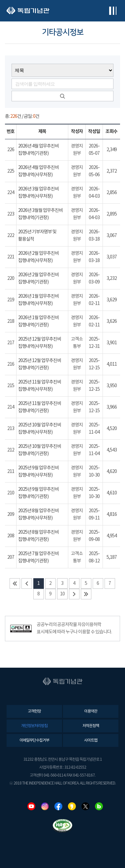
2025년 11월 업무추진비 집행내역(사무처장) (40, 386)
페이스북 (58, 806)
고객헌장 (34, 711)
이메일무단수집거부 (34, 740)
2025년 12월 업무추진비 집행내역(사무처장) (40, 343)
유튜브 (31, 806)
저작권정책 (91, 726)
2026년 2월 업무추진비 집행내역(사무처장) (38, 257)
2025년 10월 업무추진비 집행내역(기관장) (40, 450)
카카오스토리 (72, 806)
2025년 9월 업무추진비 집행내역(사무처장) (38, 472)
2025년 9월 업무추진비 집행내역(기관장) (38, 493)
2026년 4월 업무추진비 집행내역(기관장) (38, 150)
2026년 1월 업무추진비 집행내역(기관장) (38, 321)
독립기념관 (28, 11)
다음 (74, 594)
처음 (15, 584)
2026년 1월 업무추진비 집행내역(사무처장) (38, 300)
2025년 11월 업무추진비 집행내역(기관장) (40, 407)
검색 (62, 96)
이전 (27, 584)
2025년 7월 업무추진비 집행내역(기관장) (38, 557)
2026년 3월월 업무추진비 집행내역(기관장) (40, 214)
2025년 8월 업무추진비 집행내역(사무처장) (38, 515)
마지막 (86, 594)
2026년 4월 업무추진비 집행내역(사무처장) (38, 171)
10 (62, 594)
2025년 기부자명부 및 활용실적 (37, 236)
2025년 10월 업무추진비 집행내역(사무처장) (40, 429)
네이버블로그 (99, 806)
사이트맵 (91, 740)
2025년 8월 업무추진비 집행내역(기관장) (38, 536)
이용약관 (91, 711)
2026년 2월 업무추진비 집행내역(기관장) (38, 279)
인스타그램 (45, 806)
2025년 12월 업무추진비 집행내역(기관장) (40, 364)
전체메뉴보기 (113, 11)
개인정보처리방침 (34, 726)
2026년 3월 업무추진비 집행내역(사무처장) (38, 193)
